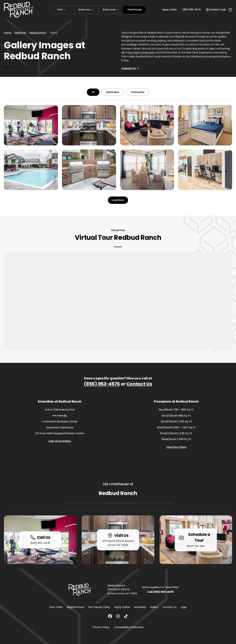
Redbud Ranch (38, 33)
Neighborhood (75, 607)
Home (7, 33)
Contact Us (130, 68)
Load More (118, 200)
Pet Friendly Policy (99, 607)
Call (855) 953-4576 (160, 592)
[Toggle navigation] (230, 10)
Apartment (113, 92)
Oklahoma (20, 33)
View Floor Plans (176, 447)
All (93, 92)
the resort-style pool (141, 52)
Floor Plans (56, 607)
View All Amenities (60, 441)
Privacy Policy (101, 627)
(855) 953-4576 (102, 384)
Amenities (140, 607)
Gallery (154, 607)
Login (184, 607)
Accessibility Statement (129, 627)
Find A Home (135, 10)
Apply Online (169, 10)
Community (138, 92)
